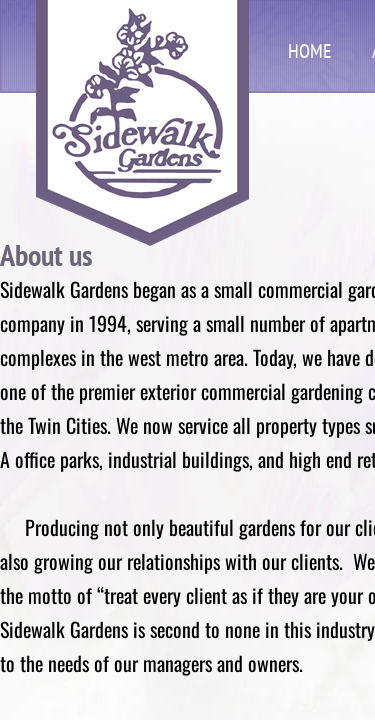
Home (310, 51)
